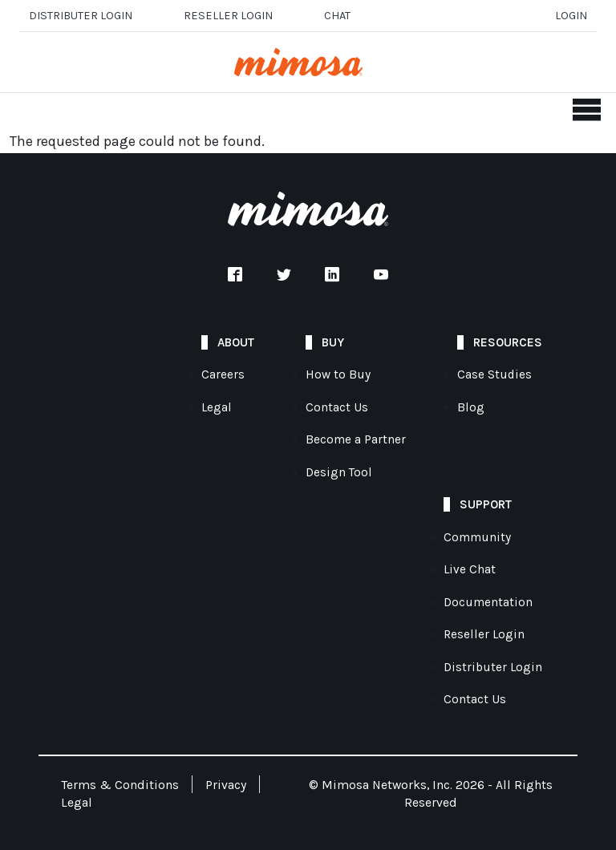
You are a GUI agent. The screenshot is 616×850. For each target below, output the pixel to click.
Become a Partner (356, 439)
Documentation (488, 602)
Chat (337, 16)
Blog (471, 407)
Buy (333, 342)
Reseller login (228, 16)
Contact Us (337, 407)
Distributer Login (81, 16)
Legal (217, 407)
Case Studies (494, 374)
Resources (508, 342)
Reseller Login (484, 634)
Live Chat (470, 569)
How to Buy (338, 374)
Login (571, 16)
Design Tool (339, 472)
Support (486, 504)
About (236, 342)
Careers (223, 374)
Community (477, 537)
